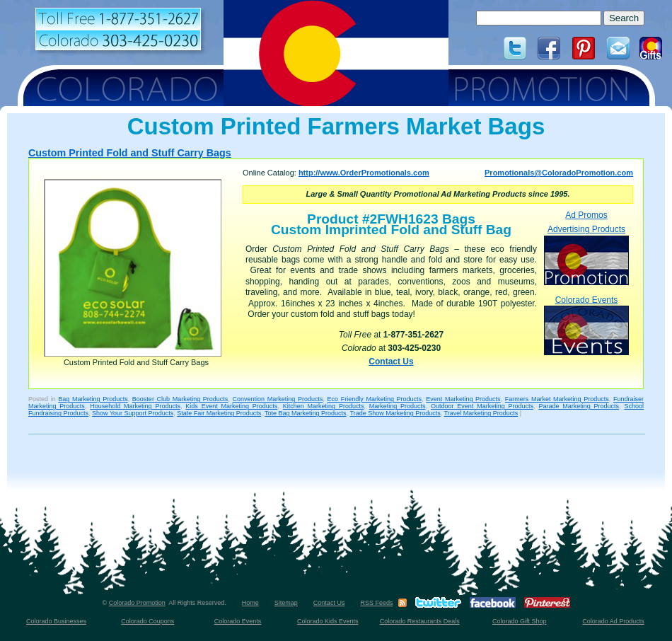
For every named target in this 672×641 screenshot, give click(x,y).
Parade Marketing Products (579, 406)
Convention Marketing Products (278, 399)
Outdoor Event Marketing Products (482, 406)
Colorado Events (586, 325)
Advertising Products (586, 254)
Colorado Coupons (147, 621)
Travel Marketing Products (481, 413)
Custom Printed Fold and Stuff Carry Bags (130, 153)
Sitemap (286, 603)
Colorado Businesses (56, 621)
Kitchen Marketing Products (324, 406)
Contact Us (391, 362)
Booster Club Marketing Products (180, 399)
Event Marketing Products (463, 399)
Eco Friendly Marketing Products (375, 399)
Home (250, 603)
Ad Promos (586, 215)
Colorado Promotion (137, 603)
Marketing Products (398, 406)
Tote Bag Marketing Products (306, 413)
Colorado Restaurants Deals (420, 621)
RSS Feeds (376, 603)
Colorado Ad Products (613, 621)
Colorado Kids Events (328, 621)
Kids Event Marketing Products (231, 406)
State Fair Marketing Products (219, 413)
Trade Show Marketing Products (395, 413)
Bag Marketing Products (93, 399)
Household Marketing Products (135, 406)
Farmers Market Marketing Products (557, 399)
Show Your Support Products (133, 413)
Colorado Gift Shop (520, 621)
